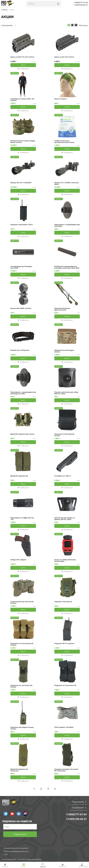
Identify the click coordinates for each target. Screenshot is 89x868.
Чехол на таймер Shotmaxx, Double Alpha (65, 560)
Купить (23, 65)
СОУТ (6, 854)
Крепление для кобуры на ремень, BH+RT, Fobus (65, 519)
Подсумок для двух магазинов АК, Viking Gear (66, 770)
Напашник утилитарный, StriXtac (64, 435)
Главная (4, 10)
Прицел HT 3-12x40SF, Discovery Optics (67, 183)
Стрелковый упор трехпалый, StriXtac (22, 602)
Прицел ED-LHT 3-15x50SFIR (21, 183)
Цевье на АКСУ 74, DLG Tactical (22, 57)
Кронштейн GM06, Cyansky (21, 308)
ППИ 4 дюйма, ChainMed (64, 727)
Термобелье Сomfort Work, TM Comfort (22, 100)
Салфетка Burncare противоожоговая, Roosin (64, 141)
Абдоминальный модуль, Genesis (64, 351)
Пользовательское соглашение (16, 848)
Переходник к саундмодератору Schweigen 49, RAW (23, 393)
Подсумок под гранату (63, 602)
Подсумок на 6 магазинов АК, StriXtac (22, 644)
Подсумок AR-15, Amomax (64, 644)
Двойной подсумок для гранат (23, 434)
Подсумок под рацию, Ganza (22, 225)
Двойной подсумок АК (19, 476)
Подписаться (20, 834)
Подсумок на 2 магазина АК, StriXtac (22, 686)
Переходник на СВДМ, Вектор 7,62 (22, 519)
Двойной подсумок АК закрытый (19, 770)
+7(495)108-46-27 (81, 5)
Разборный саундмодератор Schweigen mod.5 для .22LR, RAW (67, 267)
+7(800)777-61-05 (81, 2)
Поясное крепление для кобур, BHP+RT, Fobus (66, 393)
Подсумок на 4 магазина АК (65, 685)
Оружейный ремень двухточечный (62, 309)
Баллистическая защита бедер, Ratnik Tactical (23, 141)
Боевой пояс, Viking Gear (20, 350)
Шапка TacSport (61, 99)
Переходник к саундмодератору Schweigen (67, 225)
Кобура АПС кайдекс (18, 560)
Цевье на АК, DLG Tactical (64, 57)
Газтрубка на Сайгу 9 (63, 476)
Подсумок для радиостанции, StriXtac (22, 728)
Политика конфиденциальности (16, 851)
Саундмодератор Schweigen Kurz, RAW (21, 267)
